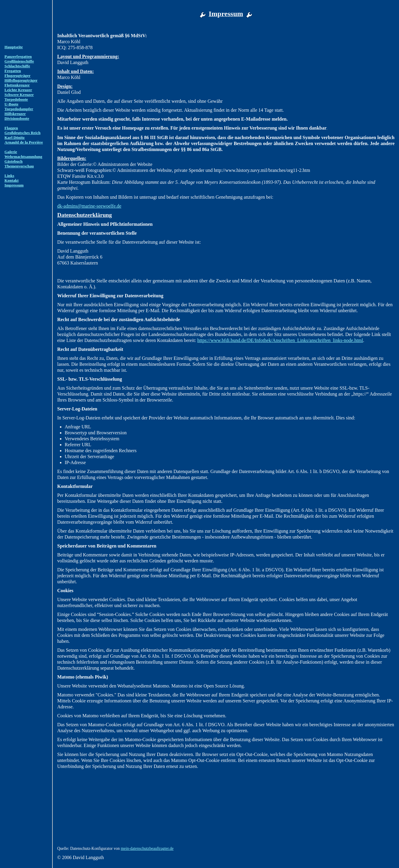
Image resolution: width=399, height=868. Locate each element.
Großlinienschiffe (19, 61)
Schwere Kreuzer (19, 95)
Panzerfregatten (18, 56)
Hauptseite (14, 47)
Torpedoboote (16, 99)
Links (9, 176)
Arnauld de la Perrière (24, 142)
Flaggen (11, 128)
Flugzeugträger (17, 76)
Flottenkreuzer (17, 85)
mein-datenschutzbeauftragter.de (147, 848)
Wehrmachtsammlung (23, 157)
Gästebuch (14, 161)
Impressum (14, 185)
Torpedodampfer (19, 109)
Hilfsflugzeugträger (21, 80)
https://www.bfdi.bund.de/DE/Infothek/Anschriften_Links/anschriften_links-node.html (280, 340)
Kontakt (11, 180)
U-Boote (11, 104)
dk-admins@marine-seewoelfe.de (89, 206)
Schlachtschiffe (17, 66)
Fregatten (13, 71)
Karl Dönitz (15, 137)
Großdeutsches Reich (22, 133)
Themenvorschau (19, 166)
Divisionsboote (17, 118)
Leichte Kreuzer (18, 90)
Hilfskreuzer (15, 114)
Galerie (11, 152)
